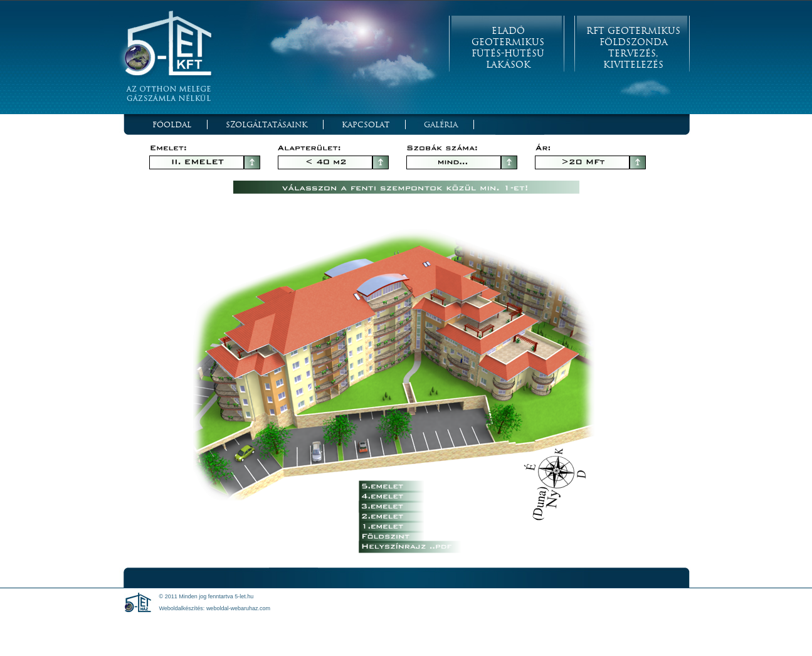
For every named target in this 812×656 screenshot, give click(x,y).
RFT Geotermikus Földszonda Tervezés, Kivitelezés (633, 48)
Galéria (441, 124)
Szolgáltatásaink (266, 124)
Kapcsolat (366, 124)
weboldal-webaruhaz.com (238, 608)
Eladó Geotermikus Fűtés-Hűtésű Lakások (508, 48)
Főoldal (172, 124)
